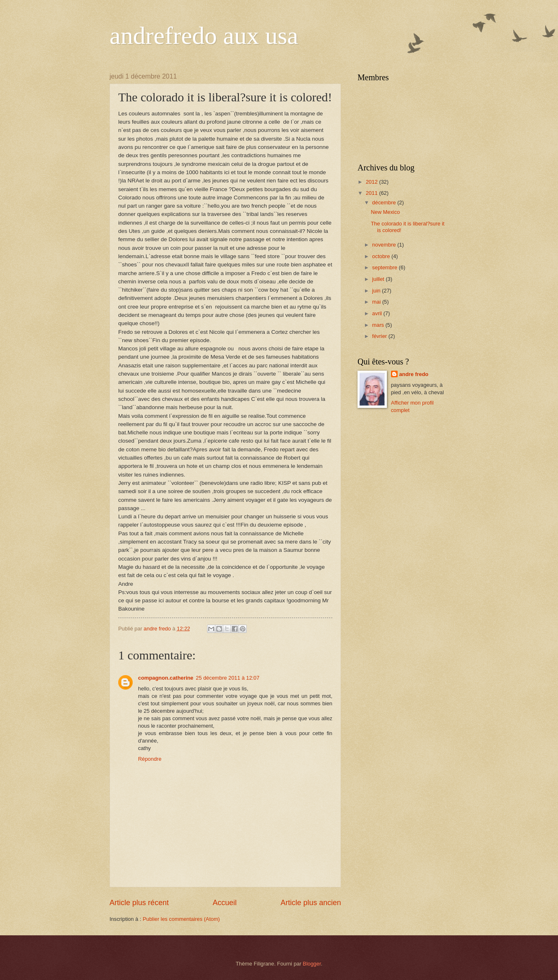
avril (378, 313)
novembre (385, 245)
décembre (385, 202)
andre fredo (414, 374)
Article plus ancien (311, 903)
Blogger (312, 964)
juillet (379, 279)
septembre (385, 267)
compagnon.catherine (166, 678)
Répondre (150, 759)
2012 (372, 182)
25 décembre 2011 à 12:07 (228, 678)
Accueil (224, 903)
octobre (382, 256)
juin (377, 291)
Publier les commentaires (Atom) (181, 919)
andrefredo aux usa (204, 36)
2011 (372, 193)
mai (377, 302)
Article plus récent (139, 903)
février (380, 336)
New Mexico (385, 212)
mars (379, 325)
